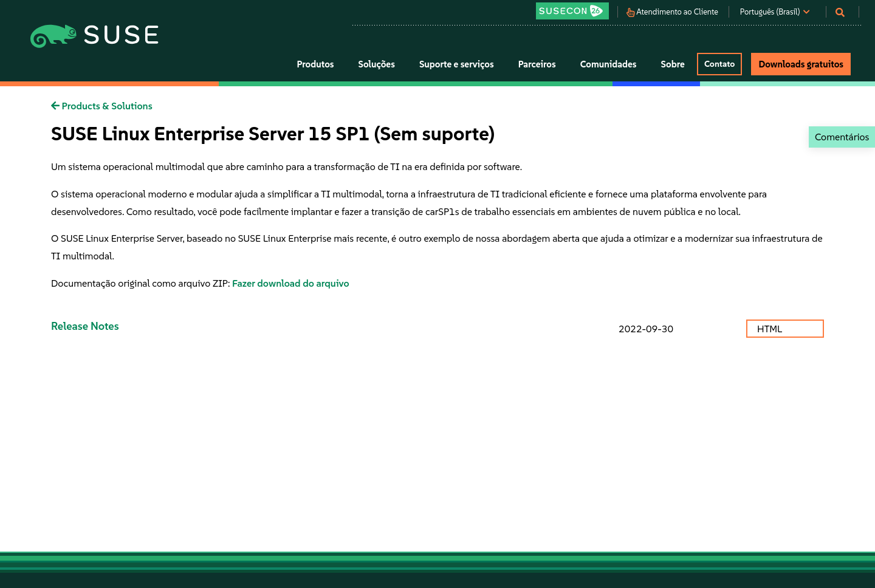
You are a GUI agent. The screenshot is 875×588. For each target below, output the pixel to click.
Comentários (842, 137)
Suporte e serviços (457, 64)
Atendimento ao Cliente (677, 12)
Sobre (673, 64)
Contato (720, 64)
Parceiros (537, 64)
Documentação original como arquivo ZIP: (142, 283)
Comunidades (609, 64)
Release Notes (85, 326)
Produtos (315, 64)
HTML (771, 329)
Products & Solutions (102, 106)
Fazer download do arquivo (291, 283)
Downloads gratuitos (801, 64)
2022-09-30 (646, 329)
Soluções (377, 64)
